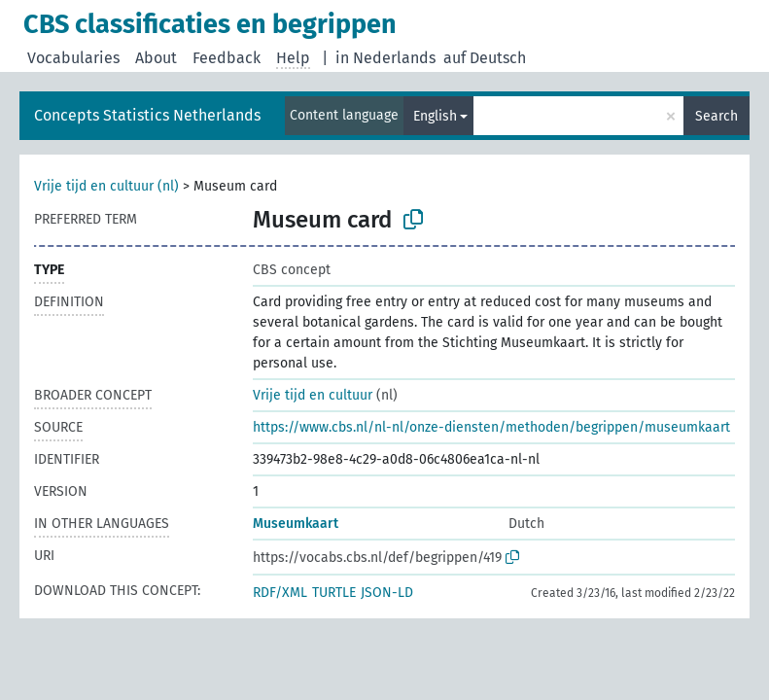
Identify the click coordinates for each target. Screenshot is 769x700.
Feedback (227, 58)
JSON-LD (387, 593)
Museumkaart (296, 524)
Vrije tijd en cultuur (313, 395)
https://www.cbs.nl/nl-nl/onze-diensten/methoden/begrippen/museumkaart (491, 427)
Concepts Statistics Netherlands (147, 115)
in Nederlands (385, 58)
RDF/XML (280, 593)
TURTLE (334, 593)
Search (717, 116)
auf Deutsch (485, 58)
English (435, 116)
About (156, 58)
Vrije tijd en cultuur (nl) (106, 186)
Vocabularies (73, 58)
